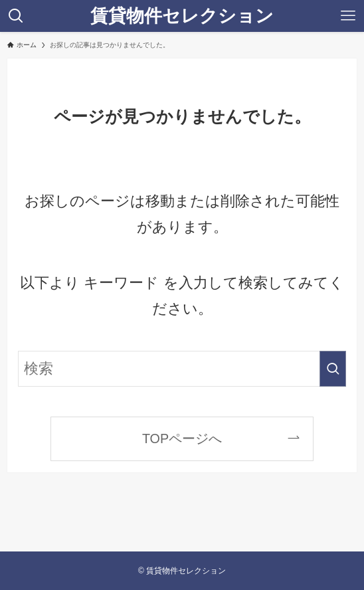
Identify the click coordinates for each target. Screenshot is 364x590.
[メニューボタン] (348, 16)
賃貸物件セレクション (182, 16)
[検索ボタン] (16, 16)
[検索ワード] (182, 369)
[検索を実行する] (333, 369)
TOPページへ (182, 439)
